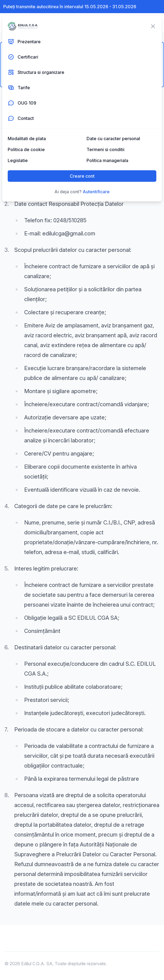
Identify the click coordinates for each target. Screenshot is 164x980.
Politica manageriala (107, 160)
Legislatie (18, 160)
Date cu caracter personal (113, 139)
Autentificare (96, 192)
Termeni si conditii (105, 149)
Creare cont (82, 176)
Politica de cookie (26, 149)
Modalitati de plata (27, 139)
